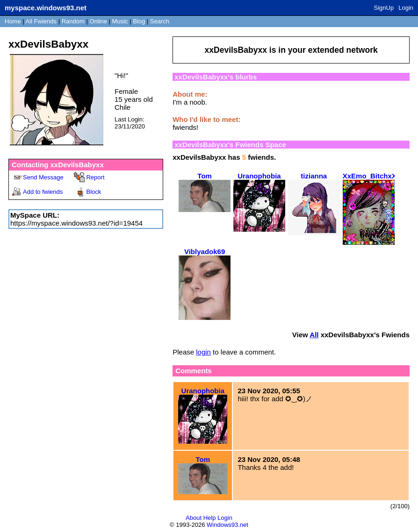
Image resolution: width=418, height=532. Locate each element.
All (41, 21)
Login (406, 8)
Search (160, 21)
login (203, 352)
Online (98, 21)
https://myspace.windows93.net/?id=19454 (76, 223)
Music (120, 21)
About (194, 518)
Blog (139, 21)
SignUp (384, 8)
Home (13, 21)
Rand (73, 21)
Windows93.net (227, 525)
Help (210, 518)
